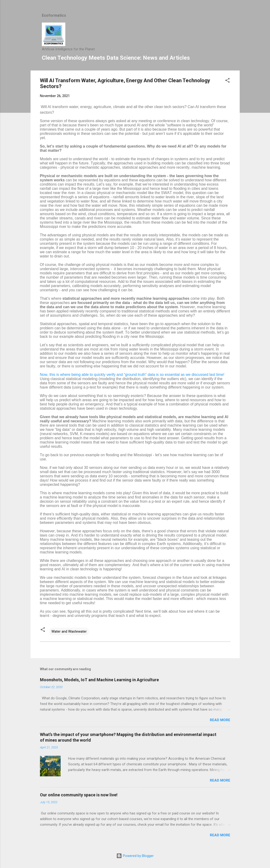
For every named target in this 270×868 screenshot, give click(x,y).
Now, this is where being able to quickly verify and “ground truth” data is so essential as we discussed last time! (132, 375)
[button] (227, 81)
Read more (220, 720)
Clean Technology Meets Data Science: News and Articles (116, 58)
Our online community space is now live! (79, 795)
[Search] (237, 13)
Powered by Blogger (135, 856)
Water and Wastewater (69, 631)
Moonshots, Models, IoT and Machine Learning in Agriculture (99, 680)
